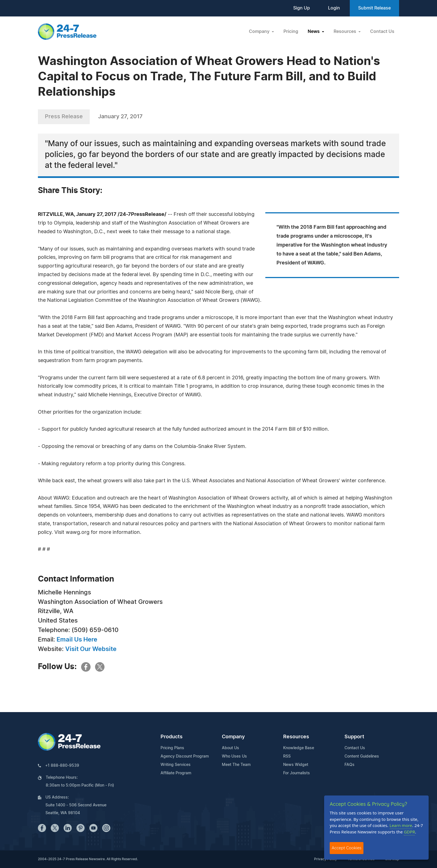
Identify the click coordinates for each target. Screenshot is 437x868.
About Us (230, 748)
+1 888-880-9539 (62, 766)
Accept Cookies (347, 848)
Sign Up (302, 8)
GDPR (409, 832)
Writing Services (176, 765)
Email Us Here (77, 640)
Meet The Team (236, 765)
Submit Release (374, 8)
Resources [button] (345, 32)
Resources (296, 737)
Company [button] (260, 32)
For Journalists (297, 773)
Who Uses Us (234, 756)
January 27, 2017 (120, 117)
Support (354, 737)
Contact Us (382, 32)
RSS (287, 756)
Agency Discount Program (185, 756)
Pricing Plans (172, 748)
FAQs (349, 765)
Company (233, 737)
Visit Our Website (91, 649)
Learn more (401, 825)
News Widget (296, 765)
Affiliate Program (176, 773)
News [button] (314, 32)
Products (172, 737)
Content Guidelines (362, 756)
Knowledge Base (299, 748)
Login (334, 8)
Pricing (291, 32)
